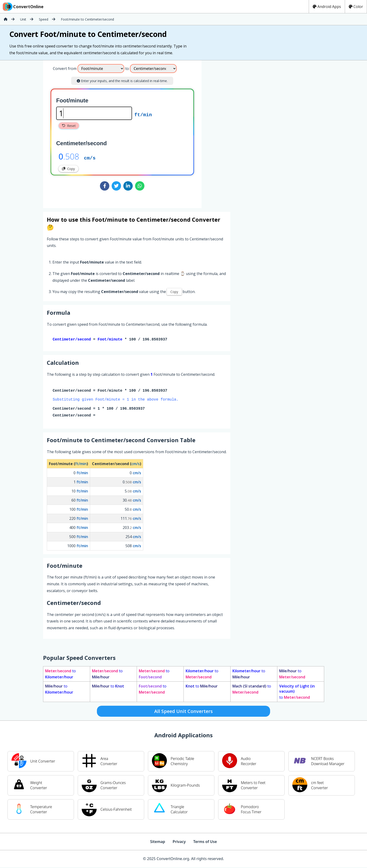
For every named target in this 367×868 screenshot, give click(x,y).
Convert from (65, 69)
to (61, 675)
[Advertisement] (240, 132)
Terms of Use (205, 843)
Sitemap (158, 843)
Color (356, 7)
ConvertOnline (23, 7)
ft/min (143, 114)
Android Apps (327, 7)
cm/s (90, 158)
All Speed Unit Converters (183, 712)
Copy (68, 169)
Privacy (179, 843)
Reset (69, 126)
